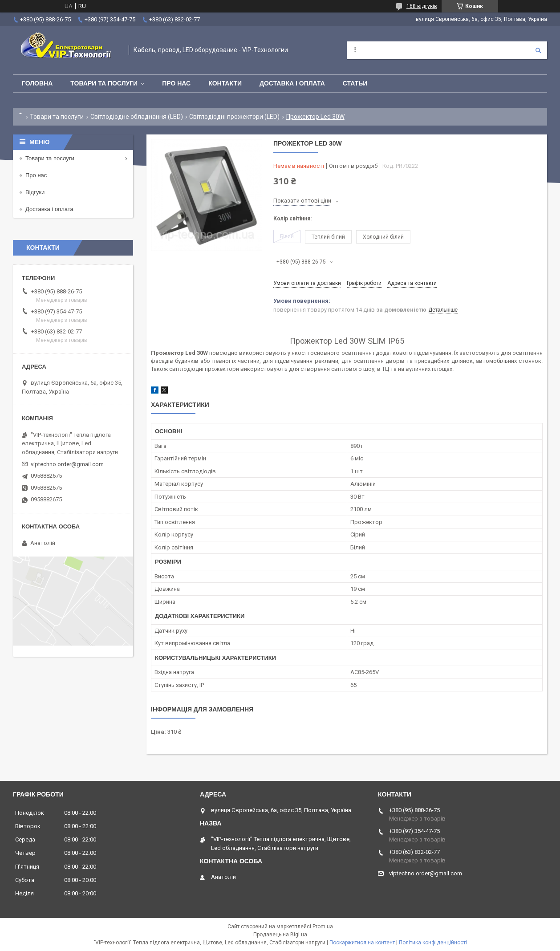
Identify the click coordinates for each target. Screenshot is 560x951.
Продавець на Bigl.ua (280, 935)
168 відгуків (422, 6)
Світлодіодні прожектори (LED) (234, 117)
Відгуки (35, 192)
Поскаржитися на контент (362, 943)
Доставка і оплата (292, 83)
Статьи (355, 83)
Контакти (225, 83)
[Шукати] (538, 50)
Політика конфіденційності (433, 943)
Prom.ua (323, 927)
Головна (37, 83)
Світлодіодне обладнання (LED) (137, 117)
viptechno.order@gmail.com (67, 464)
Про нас (176, 83)
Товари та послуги (104, 83)
